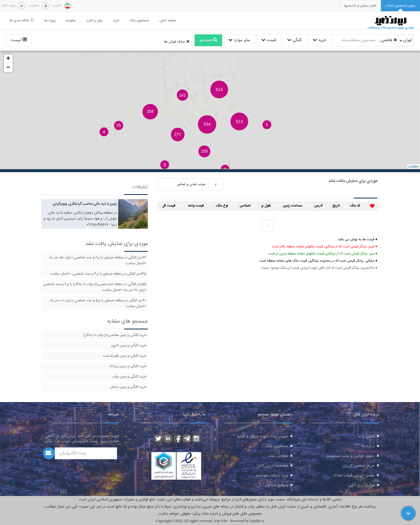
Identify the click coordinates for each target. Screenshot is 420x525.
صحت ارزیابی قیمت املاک (354, 476)
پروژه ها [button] (50, 21)
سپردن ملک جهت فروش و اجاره (263, 436)
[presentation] (360, 6)
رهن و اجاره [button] (94, 21)
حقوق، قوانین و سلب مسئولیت (350, 456)
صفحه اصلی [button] (168, 21)
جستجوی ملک (277, 446)
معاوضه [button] (71, 21)
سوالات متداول (277, 485)
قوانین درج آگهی (361, 485)
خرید (319, 40)
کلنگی (294, 40)
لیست (19, 40)
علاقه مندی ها (22, 21)
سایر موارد (239, 40)
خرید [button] (116, 21)
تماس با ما (366, 436)
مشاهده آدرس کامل (272, 466)
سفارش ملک (278, 456)
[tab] (400, 6)
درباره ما (368, 446)
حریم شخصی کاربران (358, 466)
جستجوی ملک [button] (139, 21)
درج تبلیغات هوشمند (272, 476)
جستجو (208, 40)
